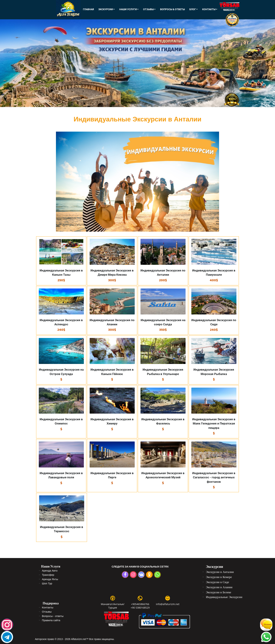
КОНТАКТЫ (210, 9)
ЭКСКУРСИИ (107, 9)
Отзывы (149, 9)
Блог (194, 9)
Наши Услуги (129, 9)
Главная (88, 9)
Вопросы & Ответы (172, 9)
